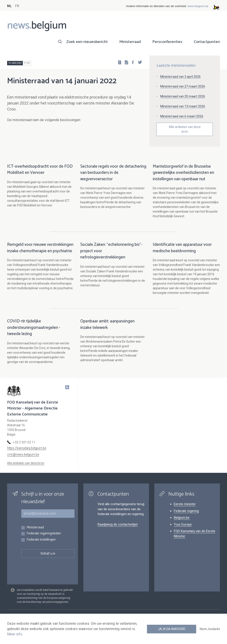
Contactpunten (207, 42)
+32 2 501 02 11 (24, 447)
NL (9, 6)
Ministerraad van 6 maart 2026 (182, 116)
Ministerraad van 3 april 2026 (180, 77)
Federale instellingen (41, 544)
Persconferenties (167, 42)
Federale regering (186, 516)
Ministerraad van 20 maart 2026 (183, 96)
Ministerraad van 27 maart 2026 (183, 86)
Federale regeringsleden (44, 538)
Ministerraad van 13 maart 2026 (183, 106)
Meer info (15, 634)
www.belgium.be (198, 6)
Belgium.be (182, 522)
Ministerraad (130, 42)
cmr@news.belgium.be (23, 459)
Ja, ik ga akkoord (172, 629)
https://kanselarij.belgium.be (27, 453)
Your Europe (183, 529)
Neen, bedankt (210, 629)
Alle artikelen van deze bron (185, 129)
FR (17, 6)
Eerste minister (185, 509)
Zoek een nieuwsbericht (87, 42)
